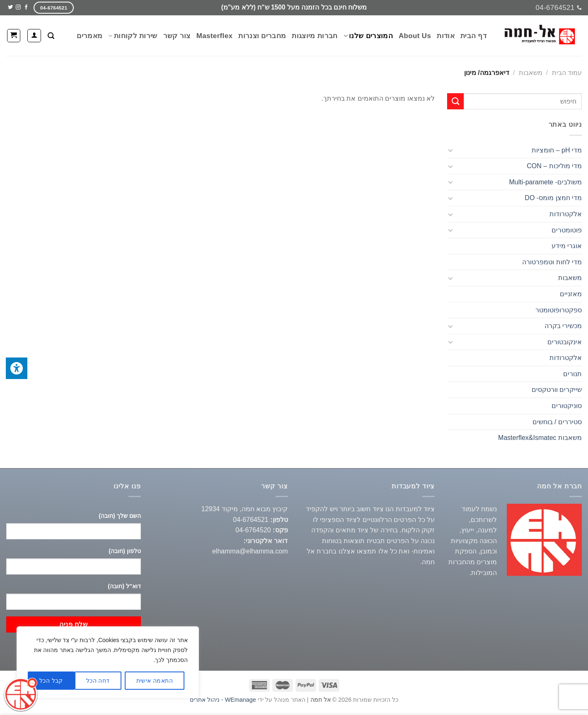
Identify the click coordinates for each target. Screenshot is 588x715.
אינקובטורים (565, 342)
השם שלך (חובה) (120, 516)
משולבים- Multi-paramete (546, 182)
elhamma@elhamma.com (250, 551)
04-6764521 (250, 520)
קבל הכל (51, 681)
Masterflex (215, 36)
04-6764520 (253, 530)
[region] (108, 662)
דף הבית (473, 36)
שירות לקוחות (133, 36)
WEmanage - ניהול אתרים (223, 700)
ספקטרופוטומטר (559, 310)
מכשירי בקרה (563, 326)
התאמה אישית (155, 681)
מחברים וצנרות (262, 36)
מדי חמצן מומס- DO (553, 198)
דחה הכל (98, 681)
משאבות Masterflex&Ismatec (540, 438)
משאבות (531, 73)
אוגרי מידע (567, 246)
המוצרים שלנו (368, 36)
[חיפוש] (51, 36)
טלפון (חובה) (125, 551)
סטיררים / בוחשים (557, 422)
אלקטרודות (566, 214)
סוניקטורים (567, 406)
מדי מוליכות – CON (554, 166)
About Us (415, 36)
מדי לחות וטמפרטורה (552, 262)
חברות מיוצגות (315, 36)
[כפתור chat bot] (21, 694)
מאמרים (90, 36)
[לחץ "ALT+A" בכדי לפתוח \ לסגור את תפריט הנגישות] (17, 368)
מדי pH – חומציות (557, 150)
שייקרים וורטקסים (557, 390)
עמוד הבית (567, 73)
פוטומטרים (567, 230)
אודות (446, 36)
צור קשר (177, 36)
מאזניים (571, 294)
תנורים (572, 374)
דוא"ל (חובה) (124, 586)
